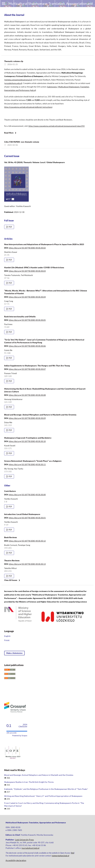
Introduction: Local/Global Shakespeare (22, 514)
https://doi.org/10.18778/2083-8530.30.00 (27, 495)
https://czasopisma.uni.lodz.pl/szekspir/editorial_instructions (28, 107)
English (7, 636)
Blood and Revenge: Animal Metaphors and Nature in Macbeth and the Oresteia (40, 415)
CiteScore (23, 726)
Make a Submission (14, 653)
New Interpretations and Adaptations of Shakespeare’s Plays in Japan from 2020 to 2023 (44, 244)
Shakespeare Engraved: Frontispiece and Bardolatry (28, 438)
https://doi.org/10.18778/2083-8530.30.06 (27, 346)
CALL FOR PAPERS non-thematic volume (22, 142)
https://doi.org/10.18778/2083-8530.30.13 (27, 564)
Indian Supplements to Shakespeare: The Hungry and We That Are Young (37, 366)
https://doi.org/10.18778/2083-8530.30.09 (27, 418)
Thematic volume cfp (14, 61)
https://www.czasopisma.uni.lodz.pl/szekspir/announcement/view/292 (57, 126)
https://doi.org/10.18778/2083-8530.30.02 (27, 248)
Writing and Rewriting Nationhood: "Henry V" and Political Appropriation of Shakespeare (43, 796)
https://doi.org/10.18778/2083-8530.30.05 (27, 320)
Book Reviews (11, 537)
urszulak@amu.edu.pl (13, 83)
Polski (7, 640)
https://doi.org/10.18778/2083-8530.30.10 (27, 441)
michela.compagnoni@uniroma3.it (18, 80)
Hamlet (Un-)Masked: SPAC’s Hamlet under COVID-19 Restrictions (34, 267)
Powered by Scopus (20, 736)
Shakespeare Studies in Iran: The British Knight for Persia (29, 782)
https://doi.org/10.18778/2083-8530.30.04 (27, 297)
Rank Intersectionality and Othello (20, 317)
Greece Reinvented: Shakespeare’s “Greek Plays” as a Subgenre (33, 461)
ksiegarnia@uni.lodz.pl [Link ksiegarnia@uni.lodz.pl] (60, 856)
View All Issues (11, 580)
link (73, 853)
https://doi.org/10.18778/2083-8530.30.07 (27, 369)
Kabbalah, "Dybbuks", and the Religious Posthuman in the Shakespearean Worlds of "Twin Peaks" (46, 789)
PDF (10, 227)
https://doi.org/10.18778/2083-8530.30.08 (27, 395)
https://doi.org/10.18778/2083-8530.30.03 (27, 271)
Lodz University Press (24, 840)
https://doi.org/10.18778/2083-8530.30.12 (27, 541)
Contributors (10, 491)
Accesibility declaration (16, 860)
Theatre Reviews (12, 560)
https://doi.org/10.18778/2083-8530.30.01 (27, 518)
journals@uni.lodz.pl (30, 848)
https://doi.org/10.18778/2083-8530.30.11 (27, 464)
